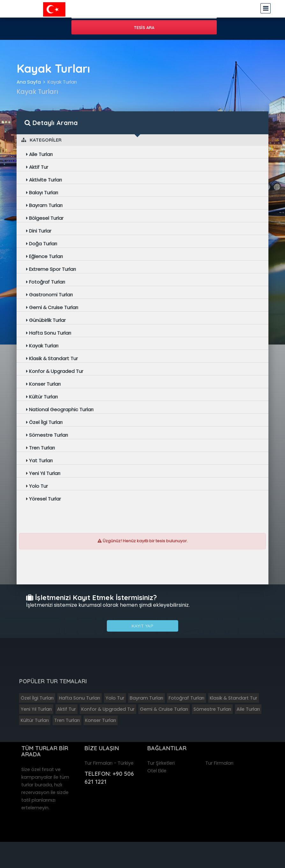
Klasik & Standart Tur (52, 358)
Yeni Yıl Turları (43, 473)
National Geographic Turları (60, 409)
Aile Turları (39, 154)
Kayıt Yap (143, 626)
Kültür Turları (42, 397)
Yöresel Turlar (44, 499)
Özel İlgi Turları (44, 422)
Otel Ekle (157, 771)
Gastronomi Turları (49, 295)
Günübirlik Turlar (46, 320)
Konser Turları (43, 384)
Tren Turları (40, 448)
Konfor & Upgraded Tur (55, 371)
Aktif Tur (37, 167)
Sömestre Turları (47, 435)
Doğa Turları (42, 244)
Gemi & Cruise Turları (52, 307)
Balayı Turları (42, 193)
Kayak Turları (62, 82)
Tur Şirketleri (161, 763)
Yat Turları (39, 460)
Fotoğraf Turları (46, 282)
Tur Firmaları (219, 763)
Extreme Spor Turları (51, 269)
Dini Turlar (39, 231)
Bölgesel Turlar (45, 218)
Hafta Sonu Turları (49, 333)
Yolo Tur (37, 486)
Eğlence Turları (44, 256)
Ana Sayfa (29, 82)
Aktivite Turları (44, 180)
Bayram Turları (44, 205)
